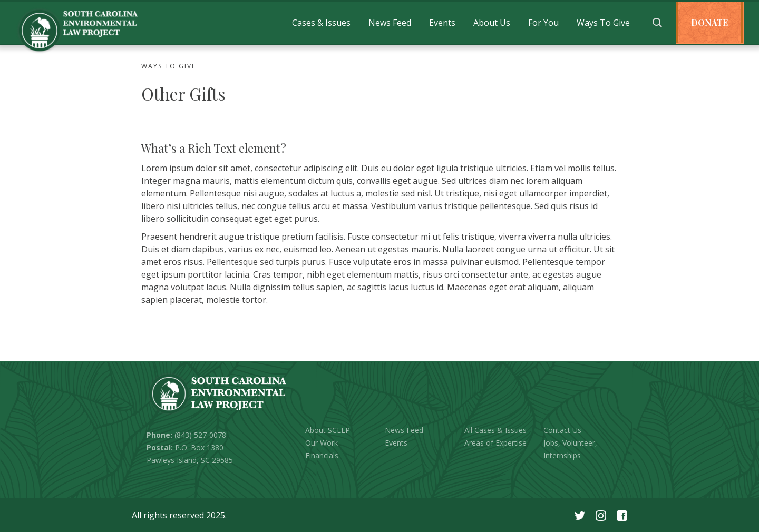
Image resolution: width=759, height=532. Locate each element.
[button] (321, 23)
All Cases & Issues (495, 430)
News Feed (390, 23)
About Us (492, 23)
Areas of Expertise (495, 443)
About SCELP (328, 430)
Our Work (322, 443)
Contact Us (562, 430)
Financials (322, 455)
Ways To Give (603, 23)
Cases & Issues (321, 23)
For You (543, 23)
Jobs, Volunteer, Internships (570, 449)
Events (442, 23)
